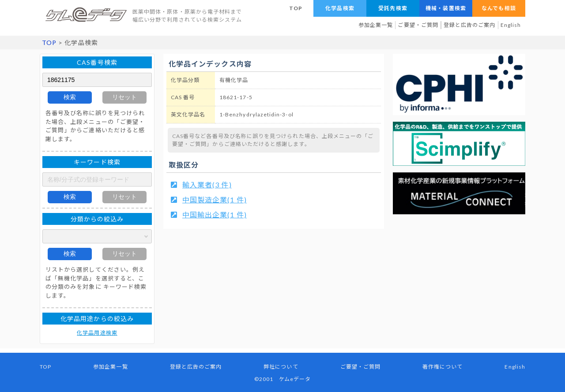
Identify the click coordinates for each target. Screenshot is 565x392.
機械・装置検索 (446, 8)
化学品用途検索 (97, 333)
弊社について (281, 367)
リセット (124, 97)
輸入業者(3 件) (207, 185)
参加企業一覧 (376, 25)
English (511, 25)
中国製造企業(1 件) (215, 200)
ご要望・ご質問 (418, 25)
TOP (296, 8)
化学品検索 (340, 8)
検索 (70, 97)
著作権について (443, 367)
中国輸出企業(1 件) (215, 215)
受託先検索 (393, 8)
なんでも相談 (499, 8)
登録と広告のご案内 (470, 25)
